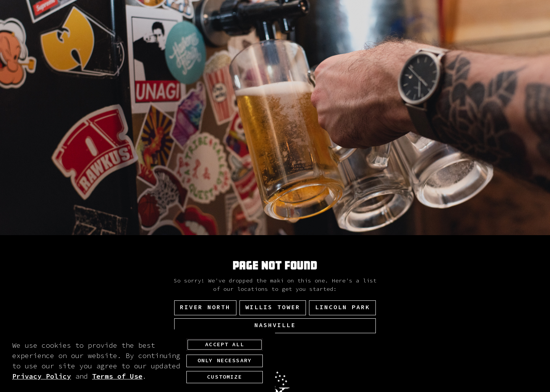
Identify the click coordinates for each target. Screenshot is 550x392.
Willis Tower (273, 307)
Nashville (275, 325)
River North (205, 307)
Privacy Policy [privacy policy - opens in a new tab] (42, 377)
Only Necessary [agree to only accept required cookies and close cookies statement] (225, 361)
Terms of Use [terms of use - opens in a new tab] (117, 377)
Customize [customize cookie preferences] (224, 377)
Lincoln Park (343, 307)
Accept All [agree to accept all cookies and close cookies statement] (225, 345)
